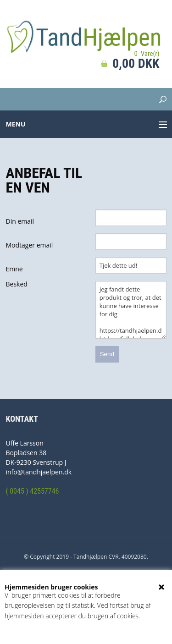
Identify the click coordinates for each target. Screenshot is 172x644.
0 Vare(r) (147, 54)
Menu (16, 124)
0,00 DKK (136, 63)
